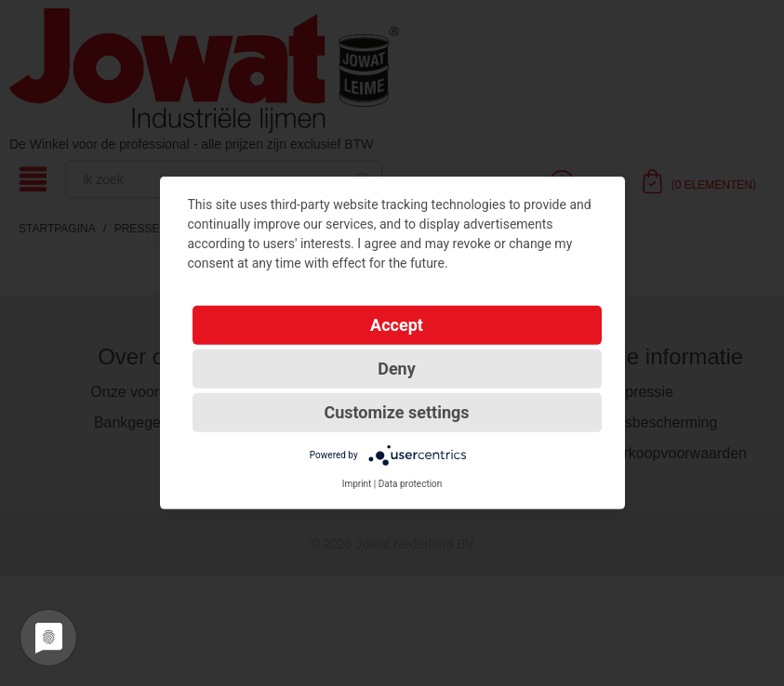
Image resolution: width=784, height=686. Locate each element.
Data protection (411, 484)
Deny (397, 369)
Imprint (357, 484)
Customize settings (396, 412)
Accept (397, 325)
